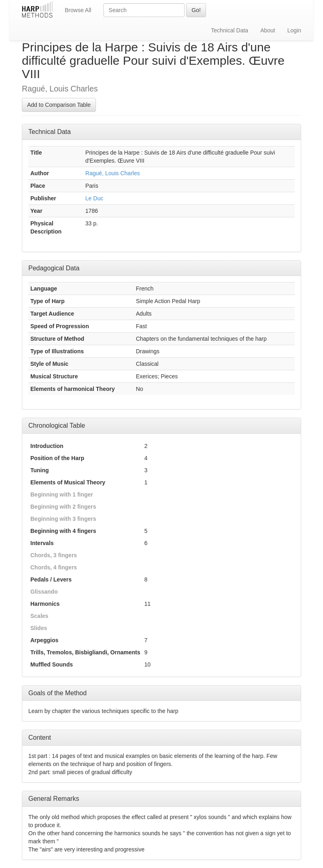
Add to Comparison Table (59, 105)
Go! (196, 10)
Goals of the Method (57, 693)
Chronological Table (57, 426)
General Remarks (54, 799)
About (268, 30)
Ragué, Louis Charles (113, 173)
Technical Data (229, 30)
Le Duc (94, 198)
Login (294, 30)
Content (40, 737)
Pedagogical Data (54, 268)
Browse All (78, 10)
